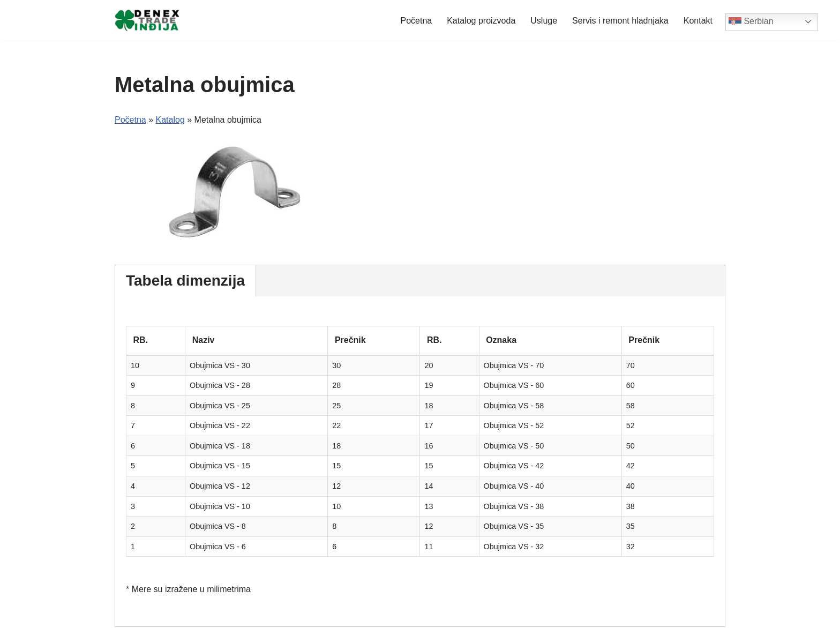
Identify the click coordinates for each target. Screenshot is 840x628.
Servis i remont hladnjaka (620, 21)
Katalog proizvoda (481, 21)
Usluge (544, 21)
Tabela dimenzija (185, 281)
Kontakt (698, 21)
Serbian (751, 22)
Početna (416, 21)
